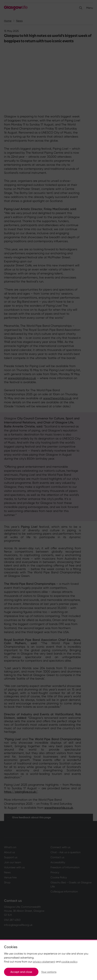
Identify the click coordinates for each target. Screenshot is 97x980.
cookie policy (69, 962)
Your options (49, 972)
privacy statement (44, 962)
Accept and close (21, 972)
